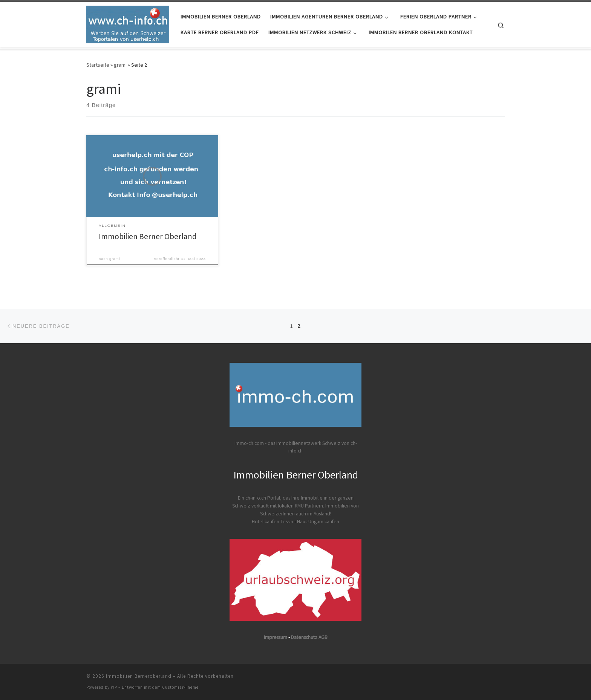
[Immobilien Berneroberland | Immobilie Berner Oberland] (128, 23)
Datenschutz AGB (309, 637)
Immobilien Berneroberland (139, 676)
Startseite (98, 65)
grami (120, 65)
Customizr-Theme (180, 687)
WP (114, 687)
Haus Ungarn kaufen (318, 522)
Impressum (276, 637)
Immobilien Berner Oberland (148, 236)
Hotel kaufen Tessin (273, 522)
